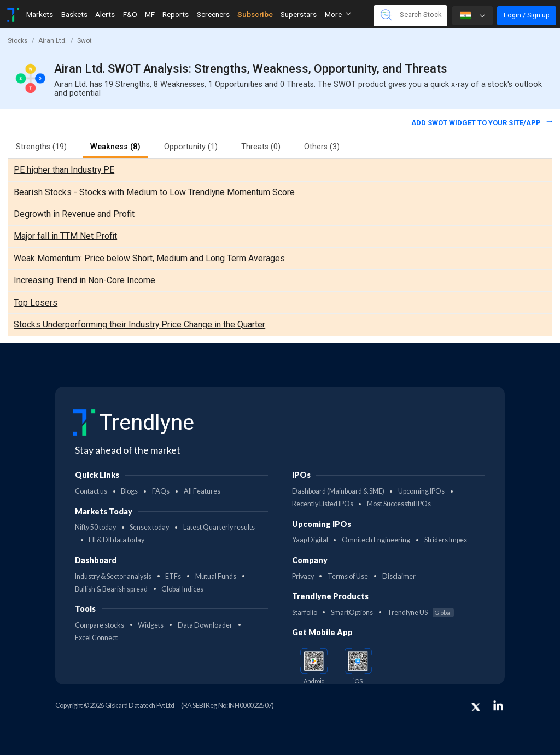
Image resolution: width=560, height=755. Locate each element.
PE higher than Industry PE (64, 170)
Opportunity (191, 147)
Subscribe (255, 14)
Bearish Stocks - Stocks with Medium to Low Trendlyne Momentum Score (154, 192)
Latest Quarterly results (219, 527)
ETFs (173, 577)
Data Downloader (205, 625)
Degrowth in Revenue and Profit (74, 214)
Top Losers (36, 303)
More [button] (338, 14)
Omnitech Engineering (376, 540)
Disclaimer (399, 577)
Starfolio (305, 613)
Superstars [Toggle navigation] (299, 14)
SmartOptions (352, 613)
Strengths (41, 147)
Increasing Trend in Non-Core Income (84, 280)
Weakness (115, 147)
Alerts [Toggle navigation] (105, 14)
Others (322, 147)
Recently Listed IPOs (323, 504)
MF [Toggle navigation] (150, 14)
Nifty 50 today (95, 527)
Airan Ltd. (52, 40)
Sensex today (149, 527)
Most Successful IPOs (399, 504)
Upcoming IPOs (421, 491)
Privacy (303, 577)
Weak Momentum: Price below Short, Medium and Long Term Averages (149, 258)
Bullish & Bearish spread (111, 589)
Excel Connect (96, 638)
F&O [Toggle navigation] (130, 14)
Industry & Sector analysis (113, 577)
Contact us (91, 491)
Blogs (129, 491)
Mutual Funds (216, 577)
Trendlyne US (421, 613)
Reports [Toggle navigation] (176, 14)
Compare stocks (100, 625)
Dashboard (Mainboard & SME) (338, 491)
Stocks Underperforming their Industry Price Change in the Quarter (139, 324)
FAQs (161, 491)
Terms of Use (348, 577)
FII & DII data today (116, 540)
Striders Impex (446, 540)
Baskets (74, 14)
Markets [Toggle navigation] (40, 14)
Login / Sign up (527, 15)
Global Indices (182, 589)
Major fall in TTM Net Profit (65, 236)
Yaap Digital (310, 540)
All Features (202, 491)
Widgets (151, 625)
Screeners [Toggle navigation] (213, 14)
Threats (261, 147)
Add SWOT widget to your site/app (477, 123)
